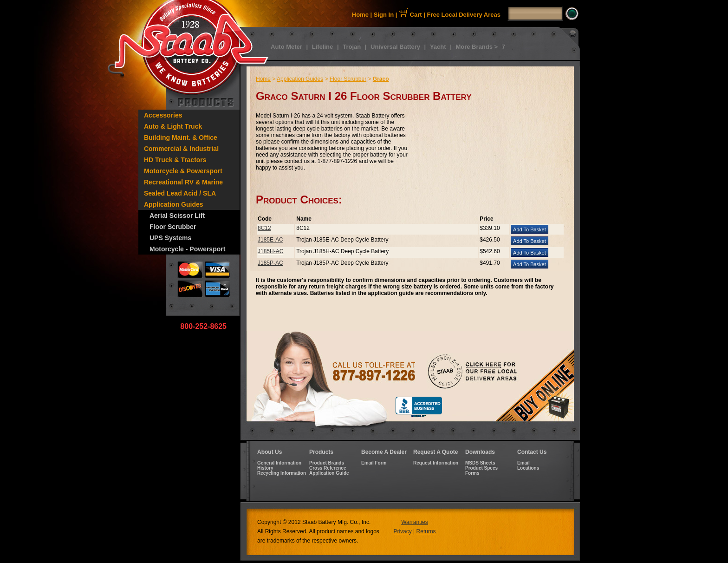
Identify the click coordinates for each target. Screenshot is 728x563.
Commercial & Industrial (181, 149)
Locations (528, 468)
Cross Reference (328, 468)
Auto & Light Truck (173, 126)
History (265, 468)
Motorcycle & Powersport (183, 171)
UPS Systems (170, 238)
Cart (410, 15)
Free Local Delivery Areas (464, 15)
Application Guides (174, 204)
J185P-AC (270, 263)
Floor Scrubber (173, 227)
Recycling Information (282, 473)
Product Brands (327, 463)
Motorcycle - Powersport (187, 249)
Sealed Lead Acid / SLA (180, 193)
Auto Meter (286, 47)
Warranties (415, 522)
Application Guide (329, 473)
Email (523, 463)
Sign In (384, 15)
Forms (472, 473)
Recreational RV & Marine (183, 182)
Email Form (374, 463)
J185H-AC (270, 251)
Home (360, 15)
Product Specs (481, 468)
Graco (381, 79)
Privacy (403, 531)
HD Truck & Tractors (175, 160)
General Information (279, 463)
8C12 (264, 228)
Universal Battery (395, 47)
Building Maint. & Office (181, 137)
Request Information (436, 463)
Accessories (163, 115)
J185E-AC (270, 240)
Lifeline (323, 47)
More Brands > (477, 47)
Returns (426, 531)
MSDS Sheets (480, 463)
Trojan (352, 47)
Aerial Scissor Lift (177, 216)
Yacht (438, 47)
